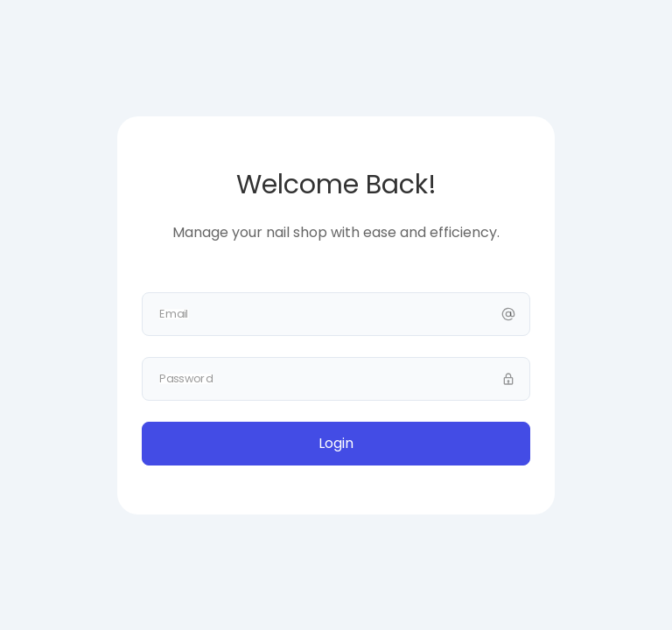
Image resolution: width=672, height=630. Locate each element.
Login (336, 443)
